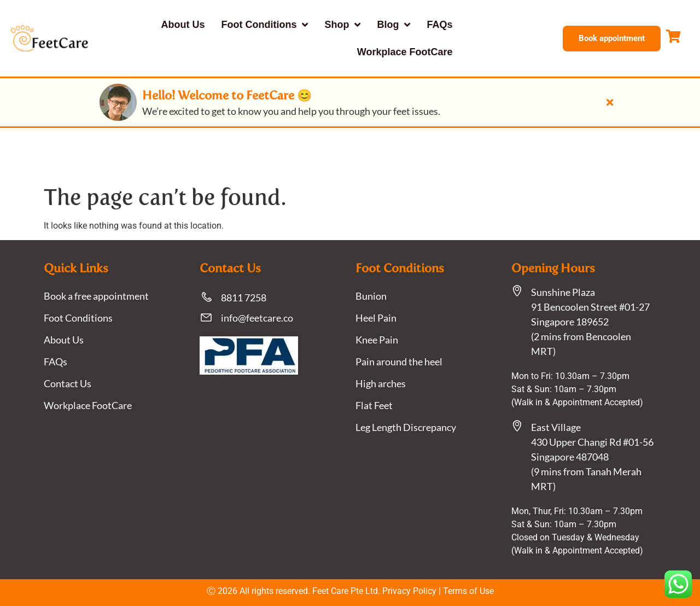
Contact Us (68, 383)
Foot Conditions (265, 25)
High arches (381, 383)
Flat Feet (374, 405)
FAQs (439, 25)
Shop (342, 25)
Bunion (371, 296)
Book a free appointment (96, 296)
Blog (393, 25)
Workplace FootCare (405, 52)
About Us (183, 25)
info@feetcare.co (257, 318)
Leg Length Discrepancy (406, 427)
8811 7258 (244, 298)
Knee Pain (377, 340)
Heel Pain (376, 318)
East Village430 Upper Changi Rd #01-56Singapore (592, 442)
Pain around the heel (399, 362)
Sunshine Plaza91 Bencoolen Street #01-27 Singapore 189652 (590, 307)
